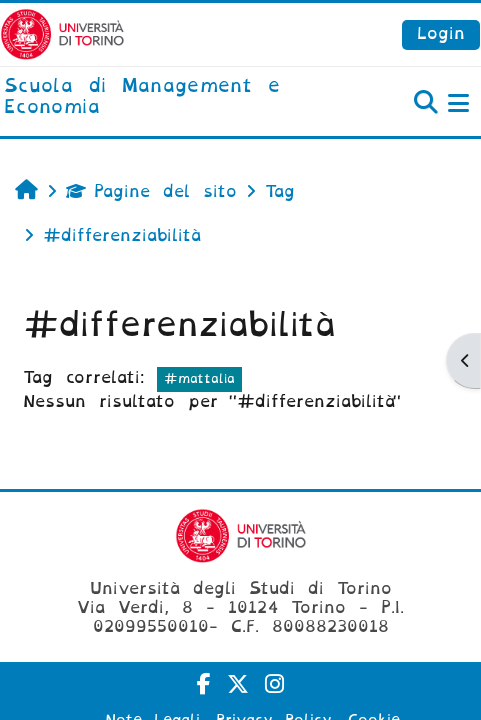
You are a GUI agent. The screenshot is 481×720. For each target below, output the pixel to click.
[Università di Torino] (62, 33)
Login (441, 33)
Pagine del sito (151, 191)
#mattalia (199, 378)
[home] (160, 97)
